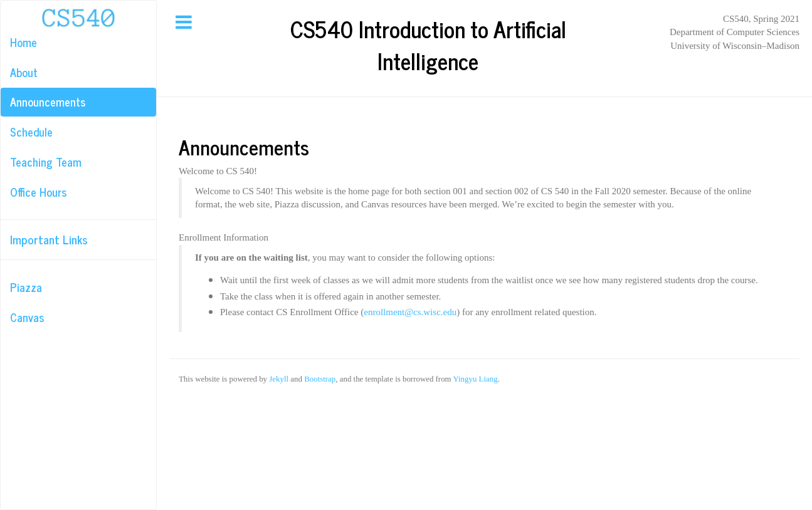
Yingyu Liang (475, 379)
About (24, 72)
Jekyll (279, 379)
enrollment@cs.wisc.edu (410, 312)
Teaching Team (46, 162)
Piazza (26, 287)
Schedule (31, 132)
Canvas (27, 317)
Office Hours (38, 192)
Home (24, 42)
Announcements (48, 101)
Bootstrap (320, 379)
